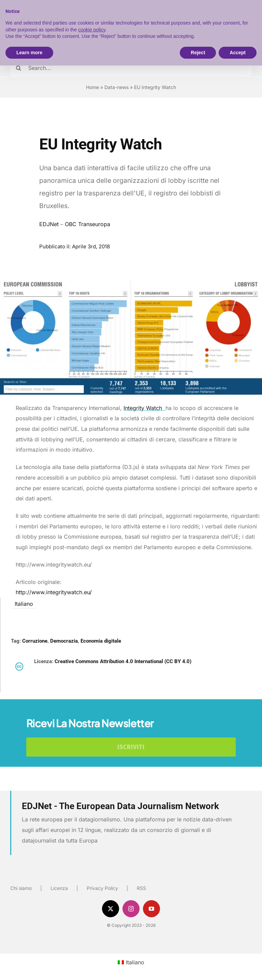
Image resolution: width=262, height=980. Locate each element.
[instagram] (131, 909)
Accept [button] (238, 53)
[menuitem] (24, 603)
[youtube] (151, 909)
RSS (141, 888)
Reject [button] (198, 53)
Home (92, 87)
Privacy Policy (102, 888)
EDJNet (49, 224)
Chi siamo (21, 888)
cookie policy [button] (92, 30)
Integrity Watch (144, 408)
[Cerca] (19, 68)
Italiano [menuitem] (24, 604)
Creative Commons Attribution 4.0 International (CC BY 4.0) (123, 661)
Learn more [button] (29, 53)
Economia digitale (101, 641)
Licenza (59, 888)
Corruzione (35, 641)
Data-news (117, 87)
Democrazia (64, 641)
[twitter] (111, 909)
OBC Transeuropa (88, 224)
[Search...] (131, 68)
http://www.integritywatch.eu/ (54, 592)
